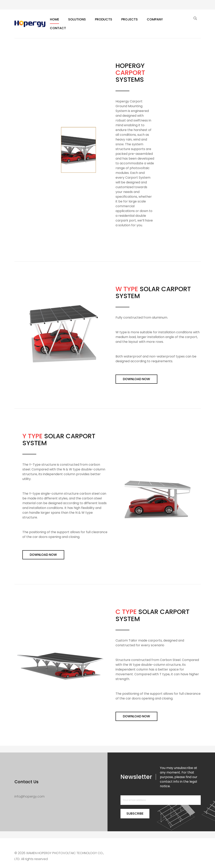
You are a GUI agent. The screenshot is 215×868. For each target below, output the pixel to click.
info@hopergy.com (30, 796)
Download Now (136, 379)
